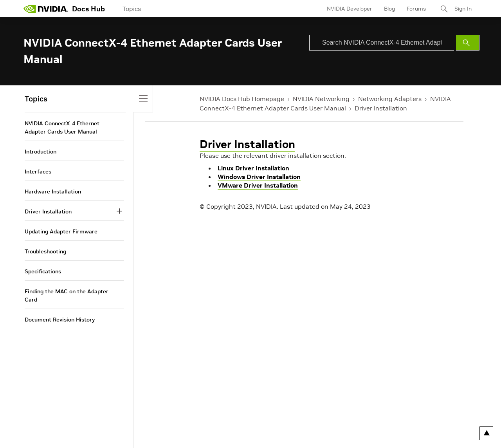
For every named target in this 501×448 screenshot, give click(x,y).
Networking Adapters (390, 99)
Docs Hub (88, 9)
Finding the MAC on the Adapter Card (67, 295)
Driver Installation (381, 108)
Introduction (41, 152)
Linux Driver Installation (253, 168)
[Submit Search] (468, 43)
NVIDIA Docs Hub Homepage (242, 99)
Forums (416, 9)
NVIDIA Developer (350, 9)
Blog (389, 9)
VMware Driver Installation (258, 185)
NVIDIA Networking (321, 99)
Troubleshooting (45, 251)
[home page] (46, 9)
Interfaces (38, 172)
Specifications (43, 271)
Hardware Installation (53, 191)
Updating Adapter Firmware (61, 231)
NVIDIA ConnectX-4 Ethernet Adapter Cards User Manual (62, 127)
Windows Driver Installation (259, 177)
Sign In (463, 9)
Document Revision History (60, 320)
